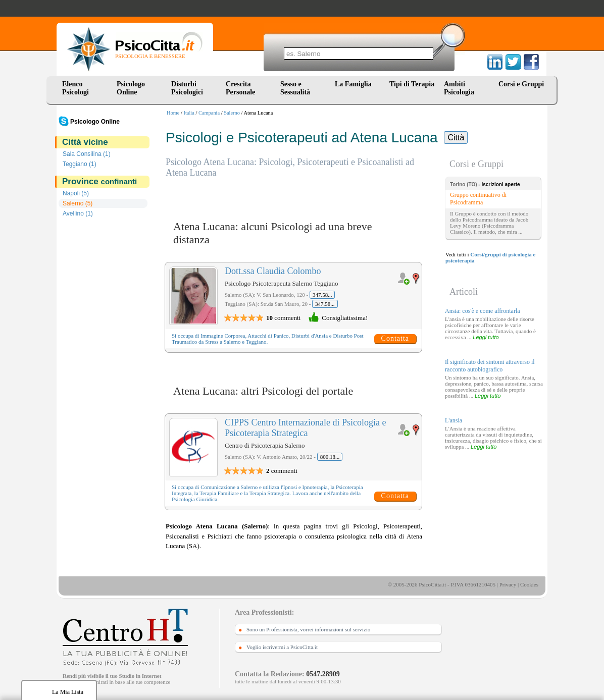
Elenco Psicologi (75, 88)
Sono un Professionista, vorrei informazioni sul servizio (308, 629)
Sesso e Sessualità (295, 88)
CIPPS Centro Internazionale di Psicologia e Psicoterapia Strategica (305, 428)
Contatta (395, 338)
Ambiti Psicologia (459, 88)
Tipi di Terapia (412, 84)
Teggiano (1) (80, 164)
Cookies (529, 584)
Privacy (508, 584)
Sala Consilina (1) (87, 154)
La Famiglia (355, 84)
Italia (189, 113)
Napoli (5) (76, 193)
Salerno (232, 113)
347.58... (322, 295)
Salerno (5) (78, 203)
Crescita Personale (240, 88)
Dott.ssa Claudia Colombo (273, 271)
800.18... (330, 457)
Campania (209, 113)
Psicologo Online (131, 88)
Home (173, 113)
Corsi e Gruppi (521, 84)
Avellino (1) (78, 213)
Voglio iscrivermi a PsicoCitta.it (282, 647)
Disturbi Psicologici (187, 88)
